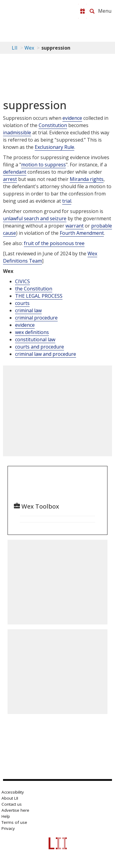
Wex (29, 48)
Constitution (53, 125)
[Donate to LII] (82, 11)
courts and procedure (40, 347)
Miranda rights (87, 179)
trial (67, 201)
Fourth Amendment (82, 233)
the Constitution (34, 289)
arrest (10, 179)
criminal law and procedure (46, 354)
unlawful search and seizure (35, 218)
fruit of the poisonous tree (54, 243)
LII (15, 48)
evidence (72, 118)
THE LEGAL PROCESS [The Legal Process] (39, 296)
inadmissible (17, 133)
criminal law (28, 310)
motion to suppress (43, 165)
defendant (15, 172)
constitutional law (35, 339)
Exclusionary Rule (54, 147)
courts (22, 303)
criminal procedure (36, 318)
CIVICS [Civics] (22, 281)
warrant (75, 226)
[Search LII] (92, 11)
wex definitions (32, 332)
